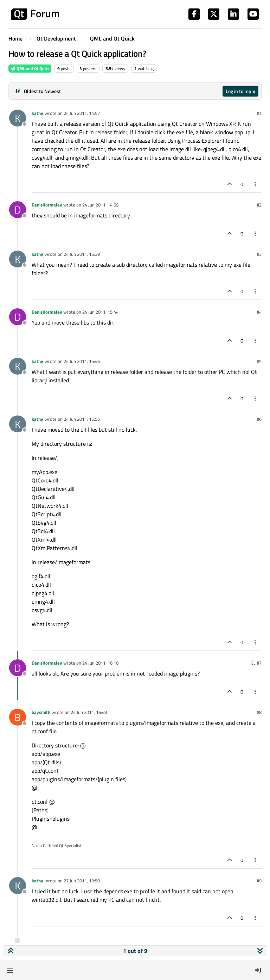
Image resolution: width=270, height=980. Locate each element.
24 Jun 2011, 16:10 (100, 663)
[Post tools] (256, 184)
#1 (259, 113)
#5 (259, 361)
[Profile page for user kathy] (18, 118)
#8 (259, 712)
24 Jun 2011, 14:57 (82, 113)
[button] (10, 970)
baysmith (41, 712)
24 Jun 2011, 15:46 (82, 361)
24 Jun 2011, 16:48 (89, 712)
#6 (259, 419)
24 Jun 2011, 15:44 (100, 312)
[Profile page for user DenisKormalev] (18, 210)
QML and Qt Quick (30, 69)
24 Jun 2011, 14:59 (100, 205)
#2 (259, 205)
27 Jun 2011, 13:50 (82, 881)
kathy (37, 113)
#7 (259, 663)
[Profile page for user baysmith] (18, 717)
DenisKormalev (47, 205)
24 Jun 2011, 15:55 (82, 419)
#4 (259, 312)
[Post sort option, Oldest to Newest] (38, 91)
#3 (259, 254)
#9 (259, 881)
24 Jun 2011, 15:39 (82, 254)
